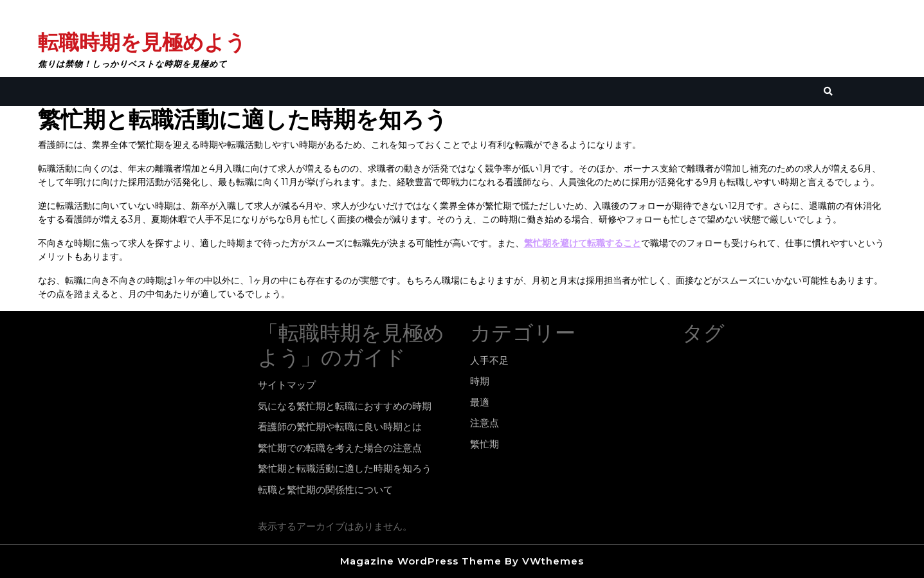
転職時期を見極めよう (142, 42)
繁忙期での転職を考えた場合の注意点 (340, 448)
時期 (480, 381)
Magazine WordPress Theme (421, 561)
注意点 (485, 423)
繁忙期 (485, 444)
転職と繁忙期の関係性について (325, 490)
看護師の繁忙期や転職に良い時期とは (340, 427)
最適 (480, 402)
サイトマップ (287, 385)
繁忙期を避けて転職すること (583, 243)
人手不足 (489, 360)
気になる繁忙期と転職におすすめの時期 (345, 406)
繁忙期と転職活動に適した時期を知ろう (345, 468)
